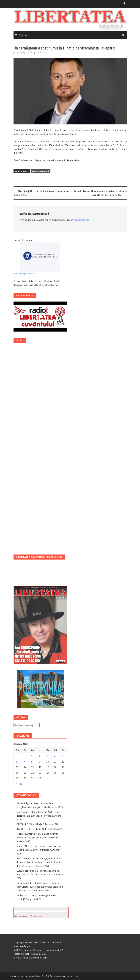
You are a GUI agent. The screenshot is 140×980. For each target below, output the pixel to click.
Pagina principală (41, 171)
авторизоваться (80, 220)
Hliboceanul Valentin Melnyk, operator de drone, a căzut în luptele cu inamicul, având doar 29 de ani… (39, 862)
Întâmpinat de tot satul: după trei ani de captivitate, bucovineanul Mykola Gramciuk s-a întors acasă (40, 887)
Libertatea (42, 53)
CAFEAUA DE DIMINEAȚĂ (30, 824)
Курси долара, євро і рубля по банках (28, 916)
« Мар (19, 784)
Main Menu (25, 35)
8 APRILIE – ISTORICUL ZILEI (32, 829)
